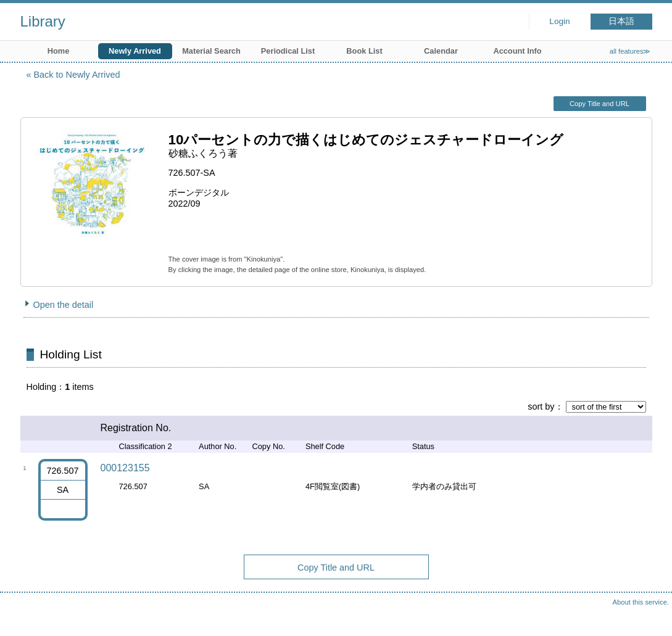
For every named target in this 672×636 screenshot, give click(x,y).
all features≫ (630, 51)
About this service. (641, 602)
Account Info (517, 51)
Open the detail (64, 305)
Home (59, 51)
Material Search (211, 51)
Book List (364, 51)
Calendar (441, 51)
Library (43, 21)
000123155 (125, 468)
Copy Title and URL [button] (599, 104)
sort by (541, 407)
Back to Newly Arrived (77, 75)
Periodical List (288, 51)
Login (559, 21)
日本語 (621, 21)
